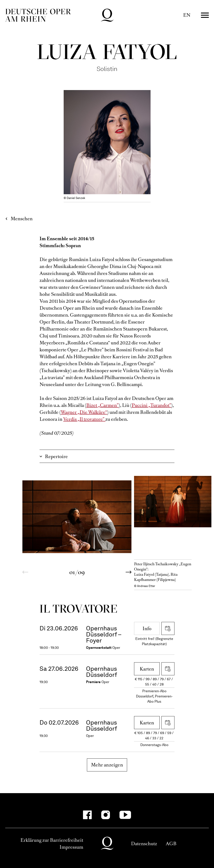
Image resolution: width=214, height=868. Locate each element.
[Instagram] (106, 815)
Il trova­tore (78, 609)
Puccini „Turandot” (151, 405)
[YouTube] (125, 815)
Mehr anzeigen (107, 765)
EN (187, 15)
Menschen (22, 219)
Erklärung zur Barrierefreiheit (52, 840)
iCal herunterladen (168, 628)
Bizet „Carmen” (102, 405)
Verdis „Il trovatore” (84, 419)
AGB (171, 844)
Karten (147, 669)
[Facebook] (87, 815)
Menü (205, 15)
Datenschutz (144, 844)
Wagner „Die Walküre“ (84, 412)
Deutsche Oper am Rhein (38, 15)
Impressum (71, 847)
